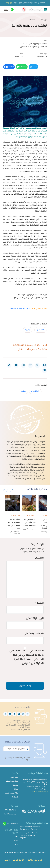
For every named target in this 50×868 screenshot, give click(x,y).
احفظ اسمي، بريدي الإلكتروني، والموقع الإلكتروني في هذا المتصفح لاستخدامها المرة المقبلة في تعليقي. (26, 657)
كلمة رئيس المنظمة (12, 781)
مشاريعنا (15, 785)
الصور (17, 837)
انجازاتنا (16, 789)
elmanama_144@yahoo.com (20, 308)
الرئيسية (44, 20)
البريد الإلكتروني (34, 618)
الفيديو (16, 841)
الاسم (39, 603)
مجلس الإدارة (14, 777)
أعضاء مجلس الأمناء (12, 793)
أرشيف (7, 860)
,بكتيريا (28, 330)
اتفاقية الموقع (19, 860)
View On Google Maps (40, 791)
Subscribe (27, 750)
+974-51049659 (13, 824)
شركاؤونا (15, 797)
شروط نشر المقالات (35, 860)
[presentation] (5, 490)
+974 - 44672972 (10, 810)
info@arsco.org (10, 814)
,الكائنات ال (41, 330)
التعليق (39, 558)
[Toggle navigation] (4, 10)
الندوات (16, 845)
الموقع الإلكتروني (34, 634)
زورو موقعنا (9, 3)
